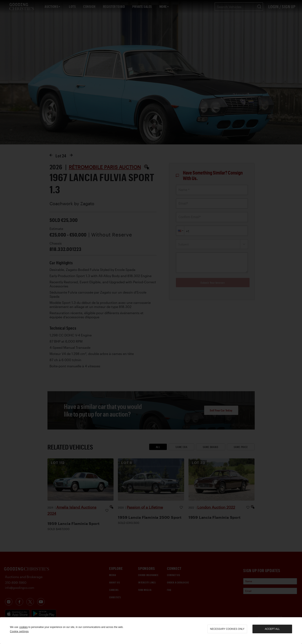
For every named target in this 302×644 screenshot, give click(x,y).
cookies (23, 627)
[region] (151, 631)
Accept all (272, 629)
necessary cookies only (227, 629)
